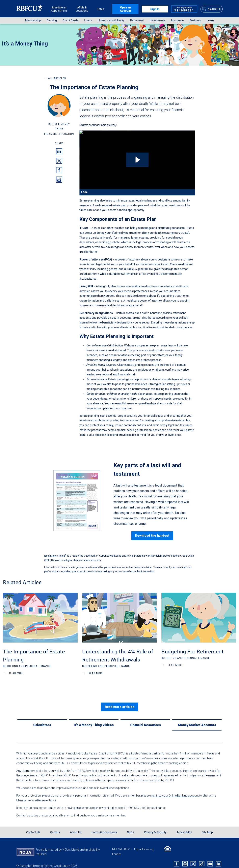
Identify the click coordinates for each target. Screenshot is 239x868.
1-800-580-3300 (136, 801)
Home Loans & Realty (111, 20)
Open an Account (125, 9)
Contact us (23, 809)
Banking (52, 20)
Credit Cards (70, 20)
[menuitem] (33, 20)
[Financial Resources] (145, 718)
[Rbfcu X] (193, 857)
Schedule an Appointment (59, 9)
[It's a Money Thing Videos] (94, 718)
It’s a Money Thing (25, 44)
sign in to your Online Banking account (174, 789)
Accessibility (184, 826)
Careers (55, 826)
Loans (88, 20)
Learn (210, 20)
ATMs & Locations (82, 9)
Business (195, 20)
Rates (100, 9)
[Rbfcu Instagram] (185, 857)
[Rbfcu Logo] (30, 9)
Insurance (177, 20)
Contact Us (33, 826)
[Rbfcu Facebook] (177, 857)
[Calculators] (42, 718)
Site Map (207, 826)
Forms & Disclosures (104, 826)
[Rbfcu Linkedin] (218, 857)
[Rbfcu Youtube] (210, 857)
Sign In (155, 9)
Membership (33, 20)
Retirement (137, 20)
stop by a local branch (56, 809)
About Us (76, 826)
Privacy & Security (155, 826)
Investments (157, 20)
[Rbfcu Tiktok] (202, 857)
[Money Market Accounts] (197, 718)
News (130, 826)
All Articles (55, 78)
